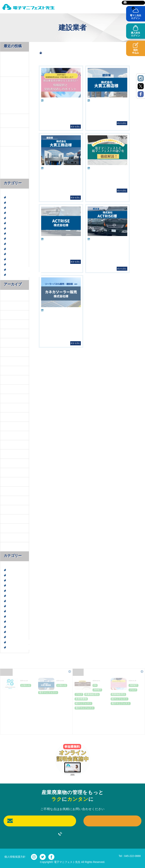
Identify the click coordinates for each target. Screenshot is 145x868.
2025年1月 (9, 398)
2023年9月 (9, 500)
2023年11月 (10, 482)
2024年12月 (10, 407)
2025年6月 (9, 352)
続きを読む (76, 127)
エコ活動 (13, 218)
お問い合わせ (133, 3)
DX (9, 197)
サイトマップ (110, 3)
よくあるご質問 (40, 21)
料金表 (101, 8)
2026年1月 (9, 305)
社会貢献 (13, 254)
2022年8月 (9, 528)
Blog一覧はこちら (129, 672)
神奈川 (11, 259)
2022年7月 (9, 537)
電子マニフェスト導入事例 (23, 274)
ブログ (11, 228)
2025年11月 (10, 324)
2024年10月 (10, 426)
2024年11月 (10, 417)
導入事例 (13, 21)
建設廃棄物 (14, 238)
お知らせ (13, 223)
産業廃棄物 (14, 249)
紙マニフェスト (17, 264)
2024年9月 (9, 435)
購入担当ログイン (136, 34)
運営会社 (93, 3)
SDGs (10, 213)
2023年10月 (10, 491)
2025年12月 (10, 315)
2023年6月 (9, 509)
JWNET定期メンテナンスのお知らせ (18, 694)
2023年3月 (9, 519)
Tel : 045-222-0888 (130, 856)
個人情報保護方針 (15, 857)
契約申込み (136, 51)
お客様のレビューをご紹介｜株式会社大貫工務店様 (14, 137)
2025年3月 (9, 380)
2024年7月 (9, 454)
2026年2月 (9, 296)
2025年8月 (9, 333)
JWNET (12, 207)
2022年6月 (9, 546)
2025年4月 (9, 370)
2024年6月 (9, 463)
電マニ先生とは (75, 8)
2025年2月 (9, 389)
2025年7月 (9, 342)
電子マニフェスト (18, 269)
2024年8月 (9, 444)
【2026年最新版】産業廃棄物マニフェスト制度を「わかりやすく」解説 (90, 719)
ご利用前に (123, 8)
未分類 (11, 244)
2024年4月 (9, 472)
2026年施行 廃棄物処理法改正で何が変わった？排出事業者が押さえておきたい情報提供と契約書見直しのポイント (14, 95)
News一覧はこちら (56, 672)
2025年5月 (9, 361)
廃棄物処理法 (15, 233)
